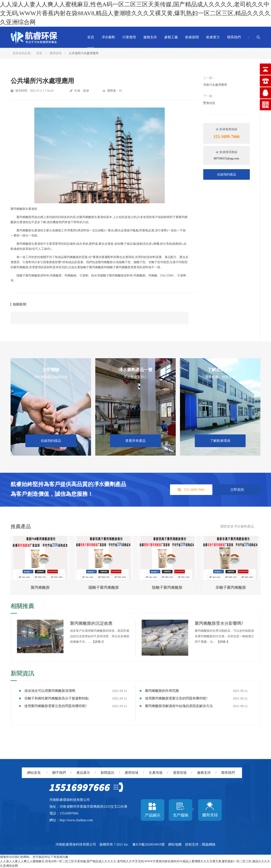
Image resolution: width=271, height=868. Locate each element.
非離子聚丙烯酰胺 (231, 587)
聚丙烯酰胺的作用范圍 (162, 691)
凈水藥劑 (108, 37)
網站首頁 (34, 773)
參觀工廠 (171, 37)
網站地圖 (175, 844)
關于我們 (59, 773)
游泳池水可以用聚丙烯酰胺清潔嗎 (50, 691)
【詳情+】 (98, 642)
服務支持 (150, 37)
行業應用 (129, 37)
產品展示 (83, 773)
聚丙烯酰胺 (40, 587)
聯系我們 (234, 37)
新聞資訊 (107, 773)
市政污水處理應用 (215, 85)
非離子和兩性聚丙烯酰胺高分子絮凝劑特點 (57, 698)
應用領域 (55, 53)
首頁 (91, 37)
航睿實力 (213, 37)
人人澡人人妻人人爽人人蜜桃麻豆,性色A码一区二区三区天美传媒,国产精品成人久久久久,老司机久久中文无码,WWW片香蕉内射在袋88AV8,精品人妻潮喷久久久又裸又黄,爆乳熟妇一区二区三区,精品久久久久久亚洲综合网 (135, 13)
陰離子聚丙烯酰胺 (167, 587)
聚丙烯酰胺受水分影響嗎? (219, 623)
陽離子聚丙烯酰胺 (104, 587)
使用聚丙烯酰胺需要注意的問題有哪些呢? (56, 706)
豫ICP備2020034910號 (149, 844)
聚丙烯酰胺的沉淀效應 (91, 623)
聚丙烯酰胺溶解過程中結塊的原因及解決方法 (179, 706)
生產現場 (156, 773)
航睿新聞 (192, 37)
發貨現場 (180, 773)
